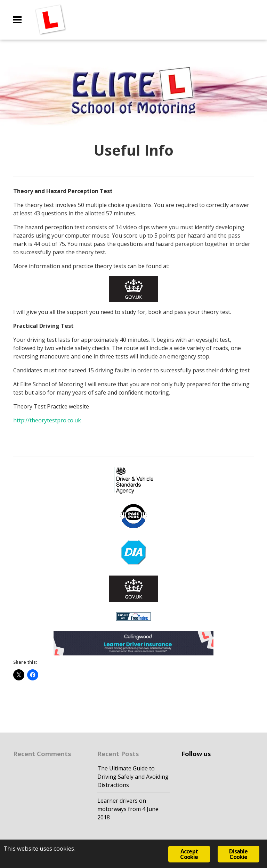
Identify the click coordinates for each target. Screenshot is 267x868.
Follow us (196, 754)
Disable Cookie (238, 854)
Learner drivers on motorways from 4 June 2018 (128, 809)
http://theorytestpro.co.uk (47, 420)
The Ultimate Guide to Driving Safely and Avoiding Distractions (133, 777)
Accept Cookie (189, 854)
